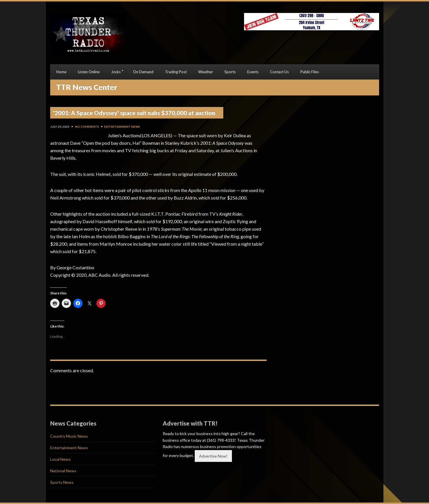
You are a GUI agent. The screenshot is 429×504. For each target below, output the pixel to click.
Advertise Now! (213, 456)
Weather (206, 72)
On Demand (143, 72)
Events (253, 72)
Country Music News (69, 436)
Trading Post (176, 72)
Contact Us (279, 72)
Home (61, 72)
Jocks (116, 72)
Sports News (62, 482)
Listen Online (89, 72)
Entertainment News (122, 127)
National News (63, 471)
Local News (60, 459)
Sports (230, 72)
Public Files (310, 72)
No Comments (87, 127)
